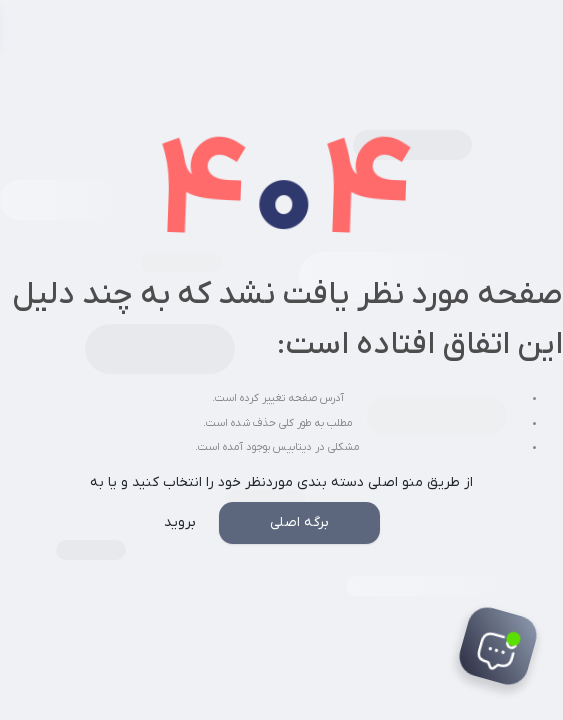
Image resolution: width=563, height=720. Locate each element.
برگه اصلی (299, 522)
